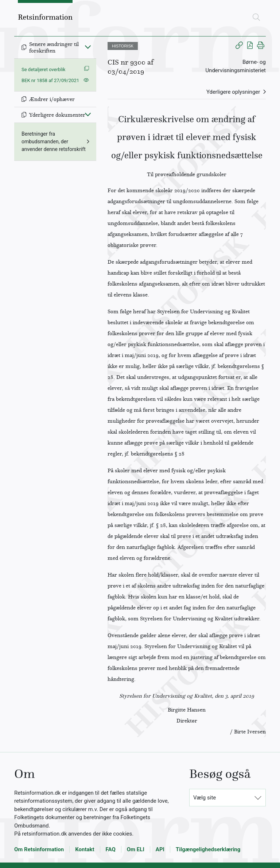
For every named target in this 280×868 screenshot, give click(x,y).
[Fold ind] (88, 47)
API (160, 849)
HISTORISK (123, 46)
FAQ (111, 849)
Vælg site (205, 798)
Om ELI (136, 849)
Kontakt (85, 849)
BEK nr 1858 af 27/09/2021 (50, 80)
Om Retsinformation (39, 849)
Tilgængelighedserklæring (208, 849)
